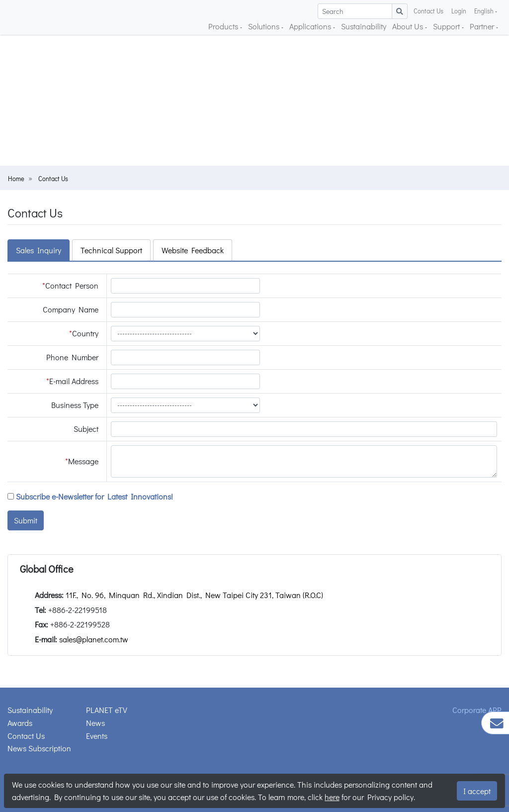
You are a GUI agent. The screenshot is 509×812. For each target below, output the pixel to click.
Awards (20, 723)
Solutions (265, 26)
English (485, 11)
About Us (409, 26)
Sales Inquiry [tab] (39, 250)
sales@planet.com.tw (94, 639)
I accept (477, 791)
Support (447, 26)
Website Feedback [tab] (193, 250)
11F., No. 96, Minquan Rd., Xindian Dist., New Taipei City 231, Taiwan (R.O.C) (194, 595)
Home (16, 179)
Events (97, 736)
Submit (26, 520)
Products (224, 26)
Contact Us (428, 11)
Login (459, 11)
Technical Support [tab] (111, 250)
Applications (311, 26)
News (95, 723)
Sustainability (364, 26)
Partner (483, 26)
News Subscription (39, 748)
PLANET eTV (107, 710)
